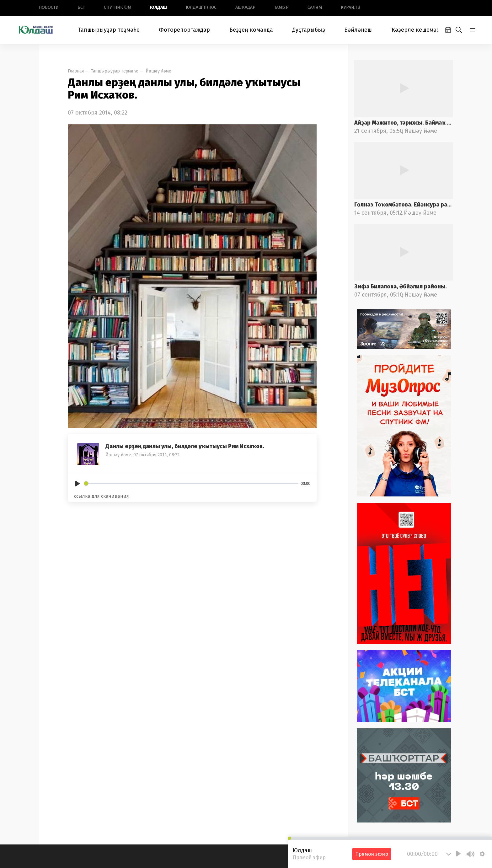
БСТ (81, 7)
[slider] (191, 483)
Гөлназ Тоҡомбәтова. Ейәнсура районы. (404, 205)
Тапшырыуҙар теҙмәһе (109, 30)
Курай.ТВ (350, 7)
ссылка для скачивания (102, 496)
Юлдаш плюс (201, 7)
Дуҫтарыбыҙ (309, 30)
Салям (315, 7)
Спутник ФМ (118, 7)
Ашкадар (245, 7)
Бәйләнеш (358, 30)
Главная (76, 71)
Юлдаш (158, 7)
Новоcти (49, 7)
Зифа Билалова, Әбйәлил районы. (401, 287)
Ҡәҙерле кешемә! (414, 30)
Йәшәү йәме (158, 71)
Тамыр (281, 7)
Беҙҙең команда (251, 30)
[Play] (78, 484)
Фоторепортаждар (184, 30)
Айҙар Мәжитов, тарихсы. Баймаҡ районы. (404, 123)
